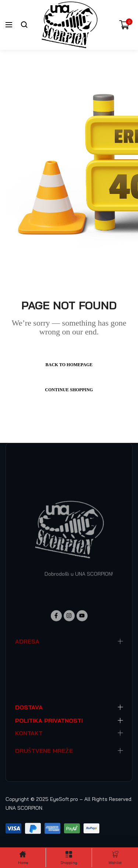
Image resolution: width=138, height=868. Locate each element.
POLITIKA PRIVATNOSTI (49, 721)
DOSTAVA (29, 707)
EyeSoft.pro (64, 799)
